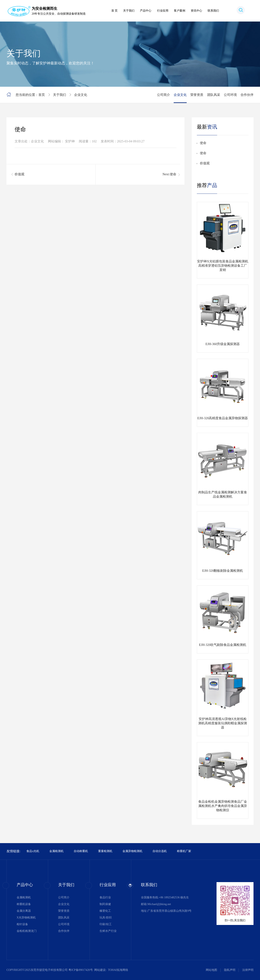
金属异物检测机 (132, 851)
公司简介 (164, 95)
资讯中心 (196, 11)
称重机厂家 (184, 851)
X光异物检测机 (26, 918)
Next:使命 (169, 174)
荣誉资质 (197, 95)
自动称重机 (81, 851)
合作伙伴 (247, 95)
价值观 (19, 174)
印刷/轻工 (106, 924)
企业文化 (81, 95)
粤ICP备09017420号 (81, 970)
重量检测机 (105, 851)
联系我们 (213, 11)
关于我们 (129, 11)
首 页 (115, 11)
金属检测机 (56, 851)
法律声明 (248, 970)
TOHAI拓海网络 (118, 970)
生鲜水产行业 (108, 931)
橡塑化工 (105, 911)
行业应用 (163, 11)
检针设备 (22, 924)
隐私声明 (230, 970)
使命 (203, 143)
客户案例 (180, 11)
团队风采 (214, 95)
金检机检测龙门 (27, 931)
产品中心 (146, 11)
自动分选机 (160, 851)
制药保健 (105, 904)
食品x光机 (33, 851)
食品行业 (105, 897)
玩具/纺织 (106, 918)
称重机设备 (24, 904)
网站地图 (211, 970)
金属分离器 (24, 911)
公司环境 (230, 95)
